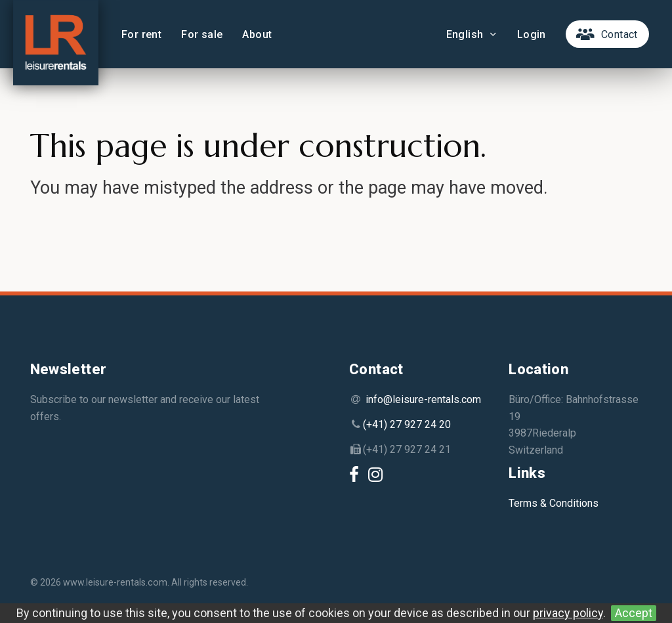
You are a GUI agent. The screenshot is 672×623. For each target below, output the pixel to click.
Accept (634, 613)
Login (532, 34)
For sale (202, 34)
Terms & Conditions (554, 503)
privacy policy (568, 613)
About (257, 34)
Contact (619, 34)
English (472, 34)
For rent (141, 34)
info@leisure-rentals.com (423, 399)
